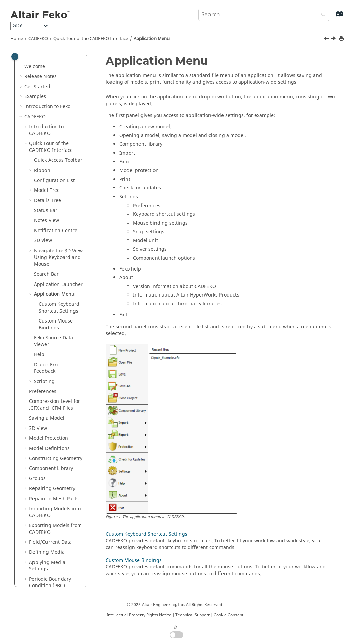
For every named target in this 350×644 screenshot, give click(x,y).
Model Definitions (49, 304)
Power (36, 491)
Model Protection (49, 294)
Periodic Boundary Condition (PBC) (50, 438)
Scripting (44, 237)
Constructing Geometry (56, 314)
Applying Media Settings (47, 421)
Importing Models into (55, 367)
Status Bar (46, 66)
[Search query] (264, 15)
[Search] (322, 15)
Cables (37, 471)
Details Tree (48, 56)
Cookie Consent (228, 615)
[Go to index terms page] (332, 18)
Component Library (51, 324)
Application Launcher (58, 140)
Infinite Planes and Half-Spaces (51, 575)
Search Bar (46, 129)
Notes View (46, 76)
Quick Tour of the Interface (91, 39)
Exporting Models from (55, 384)
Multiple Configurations (46, 542)
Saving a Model (47, 273)
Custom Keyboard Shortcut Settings (59, 163)
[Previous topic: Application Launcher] (327, 39)
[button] (31, 56)
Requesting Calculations (43, 558)
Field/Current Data (50, 398)
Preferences (43, 247)
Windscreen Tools (49, 461)
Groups (37, 334)
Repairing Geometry (52, 344)
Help (39, 210)
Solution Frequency (51, 481)
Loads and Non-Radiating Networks (52, 525)
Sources (38, 511)
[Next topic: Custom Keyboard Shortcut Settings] (334, 39)
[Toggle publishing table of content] (15, 57)
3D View (43, 96)
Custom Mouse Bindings (56, 180)
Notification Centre (56, 86)
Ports (35, 502)
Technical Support (192, 615)
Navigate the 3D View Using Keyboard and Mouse (58, 113)
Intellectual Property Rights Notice (139, 615)
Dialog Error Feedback (48, 224)
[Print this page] (342, 39)
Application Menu (152, 39)
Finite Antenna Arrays (54, 451)
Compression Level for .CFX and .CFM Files (55, 260)
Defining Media (47, 408)
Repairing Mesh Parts (54, 354)
